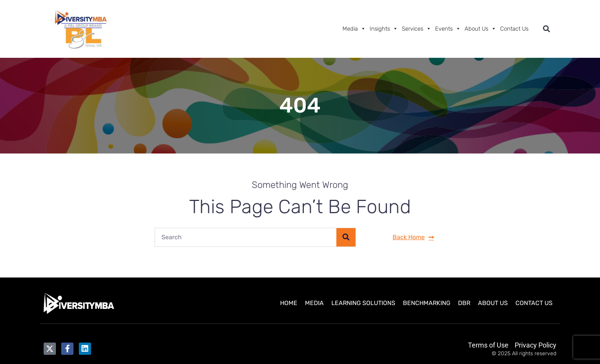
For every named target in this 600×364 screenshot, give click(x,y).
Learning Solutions (363, 303)
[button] (546, 29)
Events (448, 29)
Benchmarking (427, 303)
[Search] (346, 237)
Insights (384, 29)
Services (417, 29)
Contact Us (514, 29)
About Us (480, 29)
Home (289, 303)
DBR (464, 303)
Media (354, 29)
